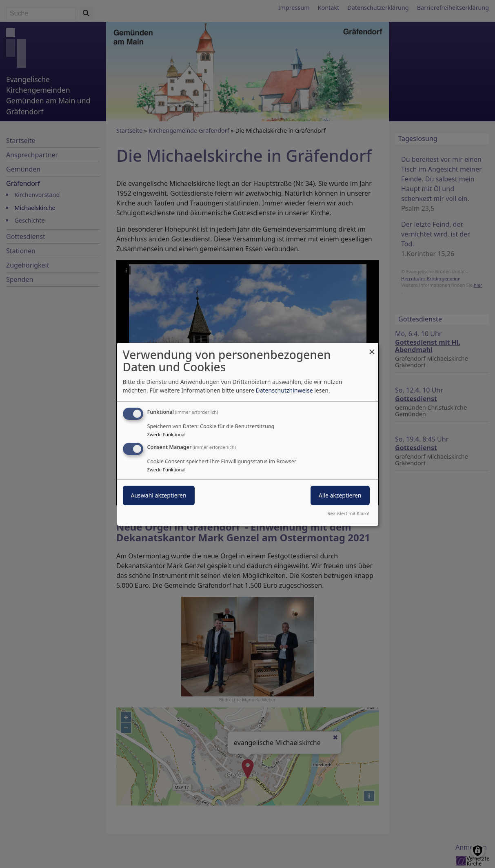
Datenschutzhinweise (284, 390)
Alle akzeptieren (340, 495)
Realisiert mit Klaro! (348, 513)
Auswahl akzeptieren (159, 495)
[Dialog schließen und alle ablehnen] (372, 347)
